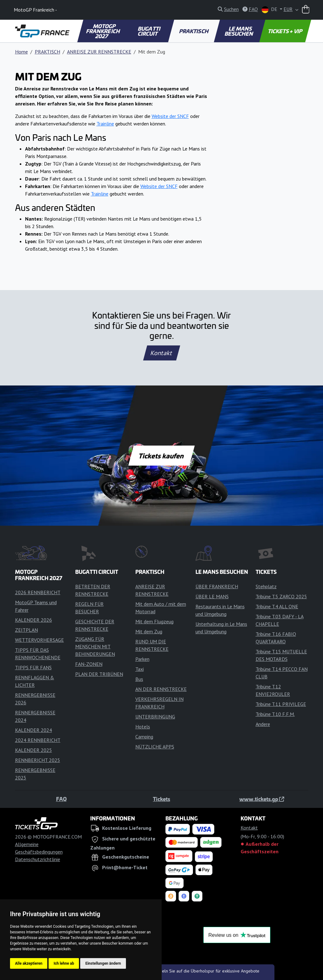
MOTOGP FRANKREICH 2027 (103, 31)
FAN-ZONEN (89, 664)
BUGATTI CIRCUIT (149, 31)
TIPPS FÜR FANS (33, 667)
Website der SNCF (170, 116)
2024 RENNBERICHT (38, 740)
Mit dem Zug (149, 631)
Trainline (105, 124)
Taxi (140, 669)
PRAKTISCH (194, 31)
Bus (139, 679)
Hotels (143, 727)
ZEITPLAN (26, 630)
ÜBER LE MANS (212, 596)
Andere (263, 724)
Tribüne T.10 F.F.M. (275, 714)
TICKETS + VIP (286, 31)
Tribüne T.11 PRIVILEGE (281, 704)
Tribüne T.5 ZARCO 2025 (281, 596)
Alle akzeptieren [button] (29, 963)
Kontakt (162, 353)
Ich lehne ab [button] (64, 963)
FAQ (61, 799)
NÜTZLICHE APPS (155, 747)
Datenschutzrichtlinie (38, 859)
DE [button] (270, 10)
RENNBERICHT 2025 (38, 760)
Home (21, 52)
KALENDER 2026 (34, 620)
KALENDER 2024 (34, 730)
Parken (142, 659)
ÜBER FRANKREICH (217, 586)
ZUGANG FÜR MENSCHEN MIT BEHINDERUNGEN (95, 646)
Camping (144, 737)
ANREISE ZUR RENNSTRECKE (99, 52)
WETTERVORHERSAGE (39, 640)
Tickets (161, 799)
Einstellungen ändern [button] (103, 963)
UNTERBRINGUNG (155, 717)
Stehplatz (266, 586)
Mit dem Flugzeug (154, 621)
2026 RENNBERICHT (38, 592)
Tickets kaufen (161, 456)
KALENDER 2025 (34, 750)
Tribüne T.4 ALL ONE (277, 606)
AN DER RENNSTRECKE (161, 689)
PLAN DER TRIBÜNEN (99, 674)
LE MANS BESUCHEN (239, 31)
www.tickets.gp (262, 799)
